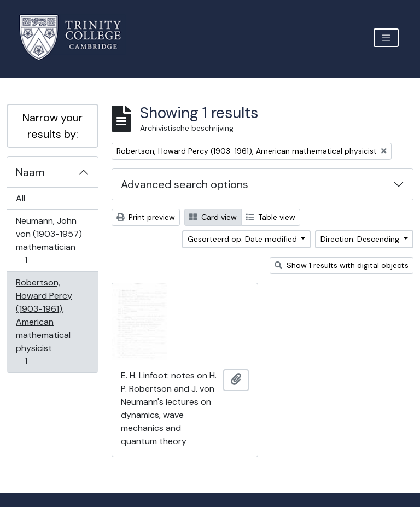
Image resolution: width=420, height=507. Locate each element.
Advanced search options (185, 184)
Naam (30, 172)
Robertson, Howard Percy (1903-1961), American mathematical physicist (44, 322)
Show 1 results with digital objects (342, 265)
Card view (213, 217)
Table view (271, 217)
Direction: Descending (361, 239)
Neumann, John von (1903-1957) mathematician (49, 240)
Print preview (146, 217)
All (21, 198)
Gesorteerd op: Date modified (243, 239)
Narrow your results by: (52, 126)
